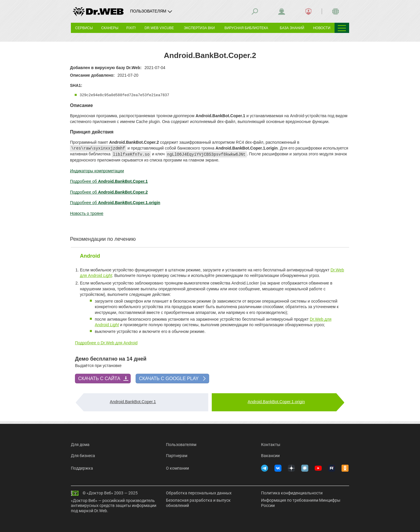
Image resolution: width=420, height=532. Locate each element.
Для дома (80, 445)
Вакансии (270, 456)
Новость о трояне (87, 213)
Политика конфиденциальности (292, 493)
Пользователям (181, 445)
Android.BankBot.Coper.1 (133, 402)
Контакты (271, 445)
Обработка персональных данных (199, 493)
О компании (177, 468)
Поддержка (82, 468)
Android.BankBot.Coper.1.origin (276, 402)
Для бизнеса (83, 456)
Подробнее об (109, 181)
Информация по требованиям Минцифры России (301, 503)
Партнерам (177, 456)
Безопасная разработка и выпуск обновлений (198, 503)
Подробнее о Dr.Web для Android (106, 343)
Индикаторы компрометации (97, 171)
